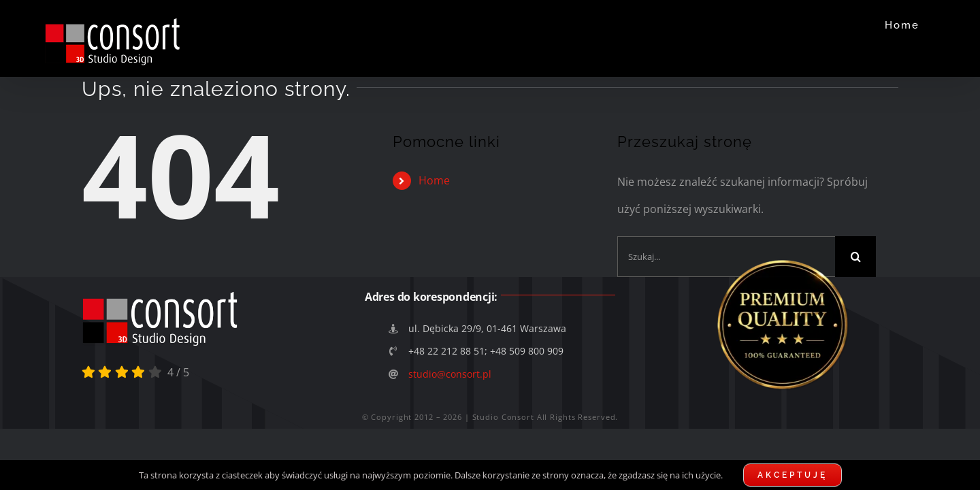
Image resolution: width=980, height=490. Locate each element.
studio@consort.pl (450, 374)
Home (434, 180)
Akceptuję (793, 475)
